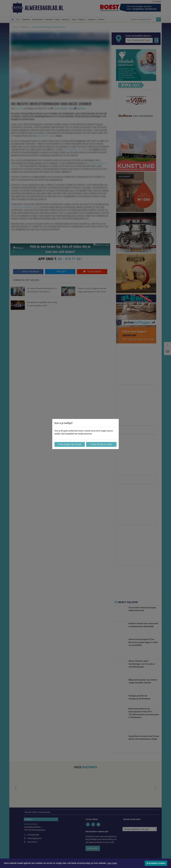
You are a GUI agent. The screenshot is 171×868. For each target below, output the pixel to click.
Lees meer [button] (112, 863)
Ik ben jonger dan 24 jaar (70, 444)
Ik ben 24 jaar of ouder (101, 444)
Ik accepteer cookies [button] (156, 863)
